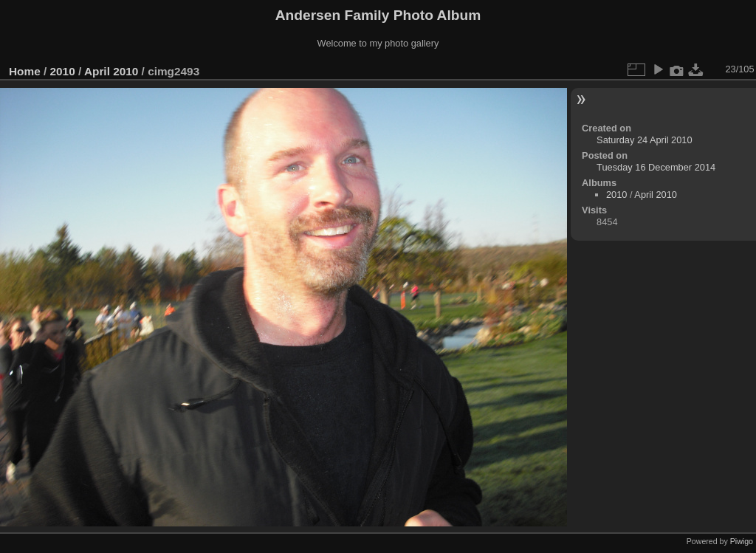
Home (25, 71)
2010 (63, 71)
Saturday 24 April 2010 (644, 140)
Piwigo (742, 541)
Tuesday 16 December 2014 (656, 167)
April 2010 (111, 71)
